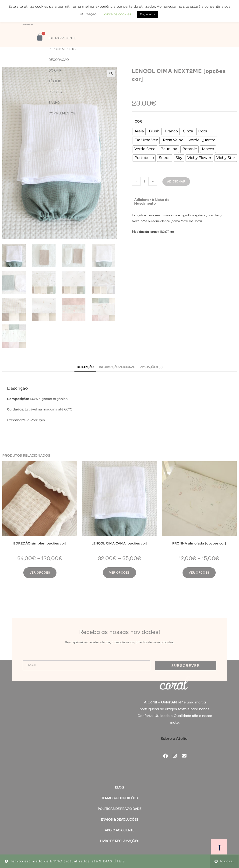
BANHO (54, 103)
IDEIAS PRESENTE (62, 38)
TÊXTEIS (55, 81)
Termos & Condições (119, 798)
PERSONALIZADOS (63, 49)
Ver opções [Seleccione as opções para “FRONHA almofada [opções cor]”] (199, 573)
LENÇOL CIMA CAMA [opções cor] (119, 543)
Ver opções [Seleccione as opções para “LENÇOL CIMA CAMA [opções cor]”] (119, 573)
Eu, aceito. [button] (148, 14)
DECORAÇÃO (59, 60)
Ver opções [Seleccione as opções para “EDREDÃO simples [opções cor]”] (40, 573)
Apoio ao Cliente (119, 830)
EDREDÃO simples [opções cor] (40, 543)
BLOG (119, 787)
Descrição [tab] (85, 367)
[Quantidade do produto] (144, 182)
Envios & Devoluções (120, 820)
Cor (138, 121)
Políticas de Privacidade (119, 809)
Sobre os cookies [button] (117, 14)
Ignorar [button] (227, 861)
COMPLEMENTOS (62, 113)
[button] (111, 73)
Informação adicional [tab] (117, 367)
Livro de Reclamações (119, 841)
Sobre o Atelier (175, 739)
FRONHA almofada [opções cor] (199, 543)
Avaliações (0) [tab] (151, 367)
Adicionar (176, 182)
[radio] (139, 131)
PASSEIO (55, 92)
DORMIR (55, 70)
